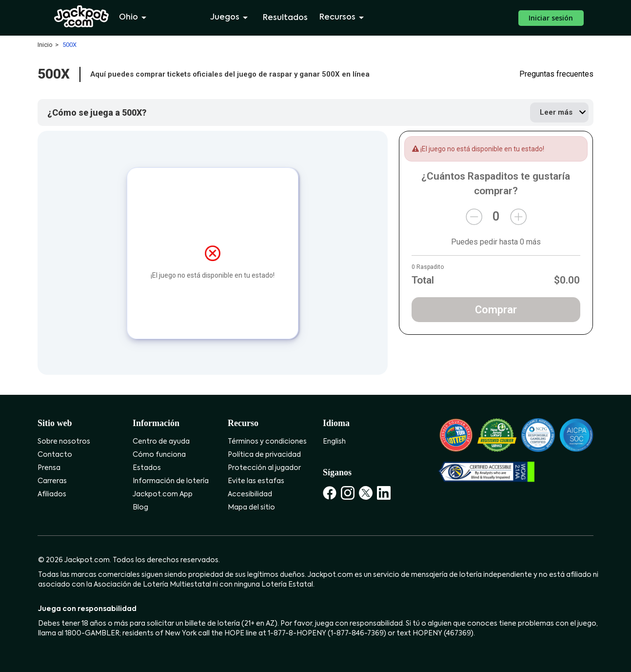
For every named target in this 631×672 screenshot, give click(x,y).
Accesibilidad (250, 494)
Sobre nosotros (64, 442)
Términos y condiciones (267, 442)
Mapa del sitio (251, 508)
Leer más (556, 112)
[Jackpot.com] (82, 17)
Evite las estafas (256, 481)
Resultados (285, 18)
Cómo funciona (159, 455)
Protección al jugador (264, 468)
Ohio (134, 18)
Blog (140, 508)
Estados (147, 468)
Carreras (52, 481)
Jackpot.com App (163, 494)
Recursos (343, 18)
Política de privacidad (264, 455)
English (334, 442)
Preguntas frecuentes (556, 74)
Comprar (496, 310)
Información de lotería (171, 481)
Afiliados (52, 494)
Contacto (55, 455)
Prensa (49, 468)
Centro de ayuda (161, 442)
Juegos (231, 18)
